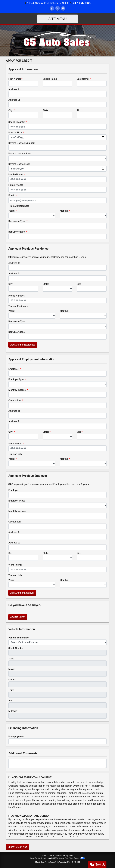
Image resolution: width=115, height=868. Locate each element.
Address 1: (14, 89)
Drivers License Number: (21, 143)
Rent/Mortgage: (17, 232)
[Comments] (57, 763)
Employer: (14, 369)
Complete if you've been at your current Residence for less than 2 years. (48, 257)
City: (11, 110)
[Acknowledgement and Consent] (9, 777)
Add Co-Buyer (18, 617)
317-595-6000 (82, 3)
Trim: (11, 690)
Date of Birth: (15, 132)
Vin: (10, 700)
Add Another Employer (22, 593)
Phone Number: (17, 296)
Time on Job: (15, 454)
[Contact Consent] (9, 816)
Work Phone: (15, 443)
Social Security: (17, 122)
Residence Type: (17, 221)
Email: (12, 195)
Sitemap (61, 858)
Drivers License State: (20, 153)
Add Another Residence (23, 345)
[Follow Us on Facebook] (52, 8)
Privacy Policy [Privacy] (68, 856)
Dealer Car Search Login (38, 858)
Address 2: (14, 100)
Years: (12, 211)
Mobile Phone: (16, 174)
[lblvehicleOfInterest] (57, 642)
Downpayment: (16, 736)
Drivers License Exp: (19, 164)
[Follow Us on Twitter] (57, 8)
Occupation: (15, 400)
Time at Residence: (19, 206)
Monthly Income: (17, 390)
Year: (11, 658)
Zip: (79, 110)
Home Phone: (16, 185)
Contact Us (58, 856)
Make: (12, 669)
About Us (51, 856)
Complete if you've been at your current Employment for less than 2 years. (49, 484)
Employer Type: (17, 379)
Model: (12, 679)
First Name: (15, 79)
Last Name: (83, 79)
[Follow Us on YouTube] (63, 8)
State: (46, 110)
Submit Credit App (17, 847)
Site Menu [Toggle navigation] (57, 19)
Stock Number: (16, 648)
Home (45, 856)
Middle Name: (50, 79)
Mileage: (13, 711)
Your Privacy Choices (75, 858)
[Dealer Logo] (58, 40)
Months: (64, 211)
